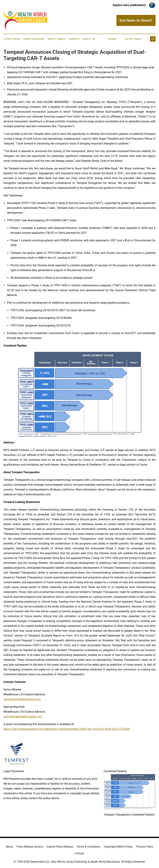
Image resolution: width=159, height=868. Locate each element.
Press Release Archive (30, 847)
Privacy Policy (145, 847)
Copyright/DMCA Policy (118, 847)
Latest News (12, 39)
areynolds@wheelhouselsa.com (23, 717)
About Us (89, 39)
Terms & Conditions (88, 847)
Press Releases (34, 39)
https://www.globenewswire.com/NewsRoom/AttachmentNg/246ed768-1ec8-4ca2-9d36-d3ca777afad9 (67, 729)
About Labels (57, 39)
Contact (74, 39)
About (9, 847)
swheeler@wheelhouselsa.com (22, 699)
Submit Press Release (60, 847)
